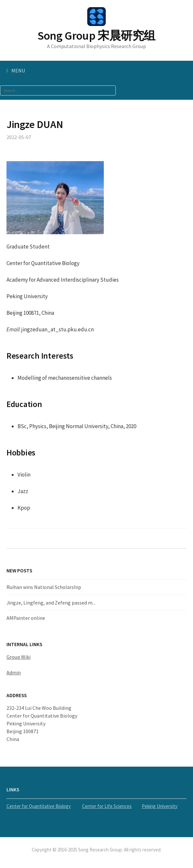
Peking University (160, 806)
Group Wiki (18, 657)
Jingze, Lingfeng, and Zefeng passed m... (51, 603)
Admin (14, 672)
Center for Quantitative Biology (39, 806)
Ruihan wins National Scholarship (44, 587)
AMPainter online (26, 618)
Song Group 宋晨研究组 (96, 36)
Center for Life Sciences (107, 806)
